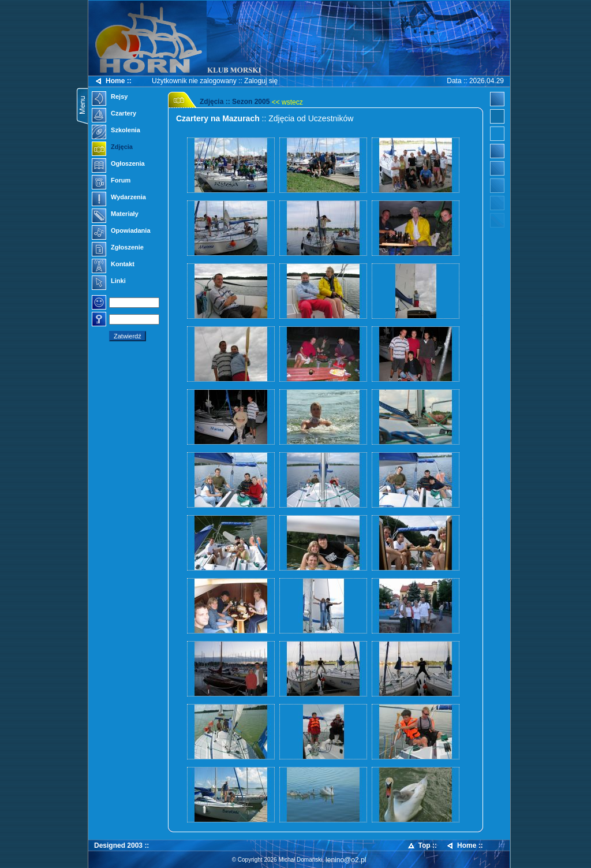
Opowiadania (121, 232)
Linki (109, 282)
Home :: (113, 81)
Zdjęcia (112, 148)
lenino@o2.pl (346, 860)
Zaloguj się (261, 81)
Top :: (422, 846)
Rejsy (110, 98)
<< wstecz (287, 102)
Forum (111, 181)
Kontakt (113, 265)
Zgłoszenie (118, 248)
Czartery (114, 114)
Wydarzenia (119, 198)
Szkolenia (116, 131)
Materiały (115, 215)
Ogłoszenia (118, 165)
